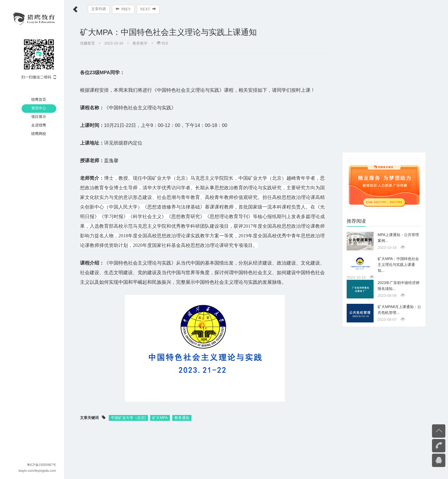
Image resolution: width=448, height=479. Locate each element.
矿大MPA (160, 418)
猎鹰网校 (39, 134)
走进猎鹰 (39, 125)
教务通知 (182, 418)
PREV (123, 9)
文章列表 (99, 9)
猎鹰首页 (39, 99)
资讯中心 (39, 108)
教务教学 (140, 43)
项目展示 (39, 117)
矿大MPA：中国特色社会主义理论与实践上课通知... (398, 265)
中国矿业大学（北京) (128, 418)
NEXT (148, 9)
